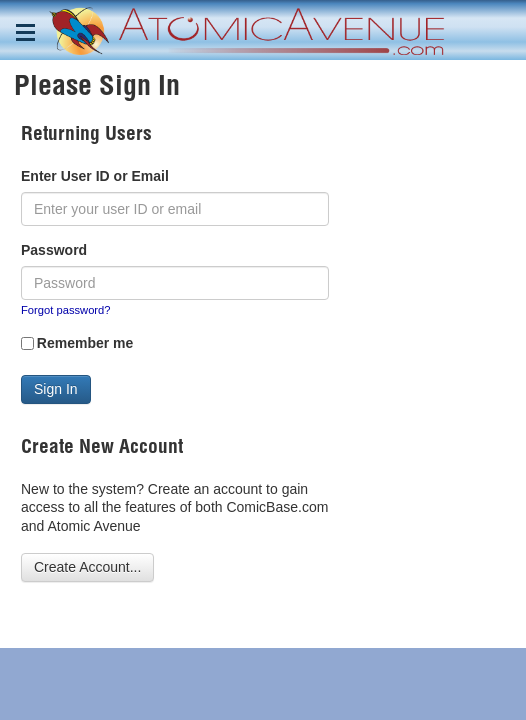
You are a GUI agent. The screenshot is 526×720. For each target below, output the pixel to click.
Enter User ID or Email (95, 176)
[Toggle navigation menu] (25, 32)
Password (54, 250)
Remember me (85, 343)
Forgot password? (66, 310)
